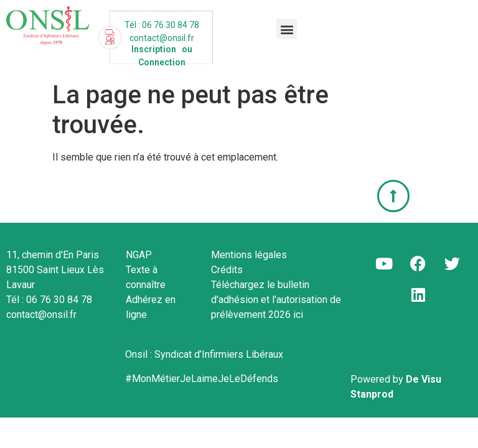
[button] (287, 29)
